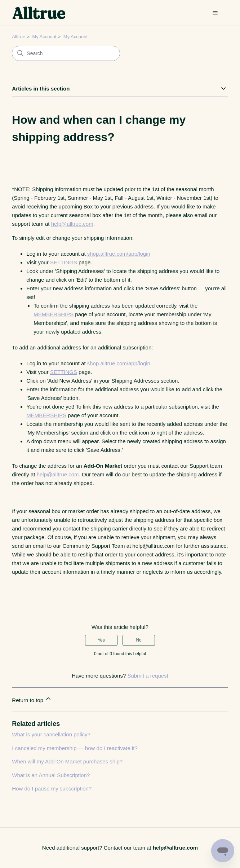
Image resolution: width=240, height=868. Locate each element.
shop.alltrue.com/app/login (119, 254)
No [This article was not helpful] (139, 640)
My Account (44, 37)
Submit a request (148, 676)
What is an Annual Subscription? (51, 775)
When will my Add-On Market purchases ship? (67, 761)
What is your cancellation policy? (51, 734)
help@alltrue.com (72, 224)
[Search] (66, 53)
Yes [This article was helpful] (101, 640)
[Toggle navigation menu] (215, 13)
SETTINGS (64, 262)
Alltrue (19, 37)
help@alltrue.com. (59, 474)
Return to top (32, 699)
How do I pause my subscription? (52, 788)
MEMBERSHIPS (54, 314)
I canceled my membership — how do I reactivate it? (75, 748)
